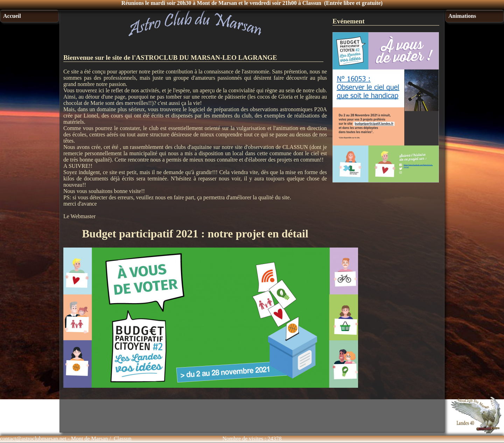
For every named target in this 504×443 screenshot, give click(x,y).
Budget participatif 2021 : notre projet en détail (195, 234)
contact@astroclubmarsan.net (33, 439)
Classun (123, 439)
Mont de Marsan (90, 439)
